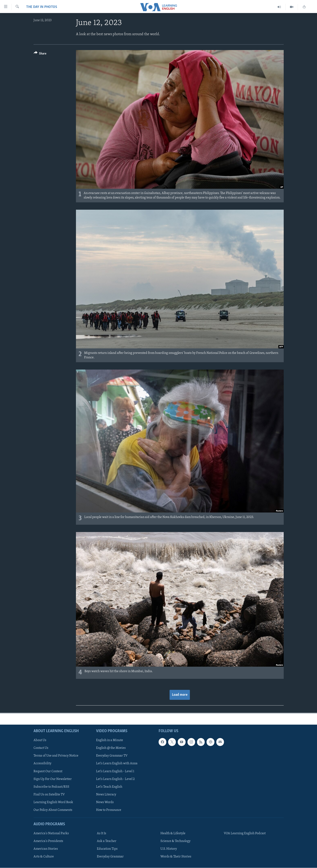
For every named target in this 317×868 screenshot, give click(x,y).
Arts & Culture (44, 857)
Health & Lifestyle (173, 833)
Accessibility (42, 763)
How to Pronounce (109, 810)
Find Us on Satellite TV (49, 795)
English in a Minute (110, 740)
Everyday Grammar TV (112, 756)
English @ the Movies (111, 748)
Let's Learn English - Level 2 (115, 779)
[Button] (40, 54)
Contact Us (41, 748)
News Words (105, 802)
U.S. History (169, 849)
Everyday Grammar (110, 857)
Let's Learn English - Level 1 (115, 771)
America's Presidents (48, 841)
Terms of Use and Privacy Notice (56, 756)
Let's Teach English (109, 787)
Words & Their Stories (176, 857)
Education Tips (107, 849)
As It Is (102, 833)
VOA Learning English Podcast (245, 833)
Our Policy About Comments (53, 810)
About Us (40, 740)
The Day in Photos (42, 7)
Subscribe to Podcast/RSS (51, 787)
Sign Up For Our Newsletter (53, 779)
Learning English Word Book (53, 802)
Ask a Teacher (107, 841)
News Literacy (106, 795)
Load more (180, 695)
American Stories (46, 849)
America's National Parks (51, 833)
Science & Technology (175, 841)
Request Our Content (48, 771)
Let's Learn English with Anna (117, 763)
